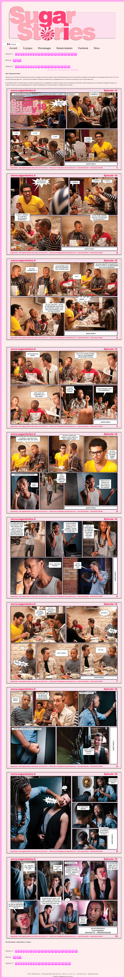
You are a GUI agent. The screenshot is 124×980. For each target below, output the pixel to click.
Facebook (83, 48)
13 (49, 54)
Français (12, 44)
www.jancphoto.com (71, 974)
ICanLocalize (70, 976)
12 (45, 54)
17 (62, 54)
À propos (28, 48)
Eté (15, 60)
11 (42, 54)
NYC (19, 60)
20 (72, 54)
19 (69, 54)
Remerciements (64, 48)
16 (59, 54)
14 (52, 54)
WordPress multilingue (59, 976)
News (97, 48)
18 (65, 54)
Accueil (13, 48)
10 (39, 54)
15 (56, 54)
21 (75, 54)
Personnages (44, 48)
